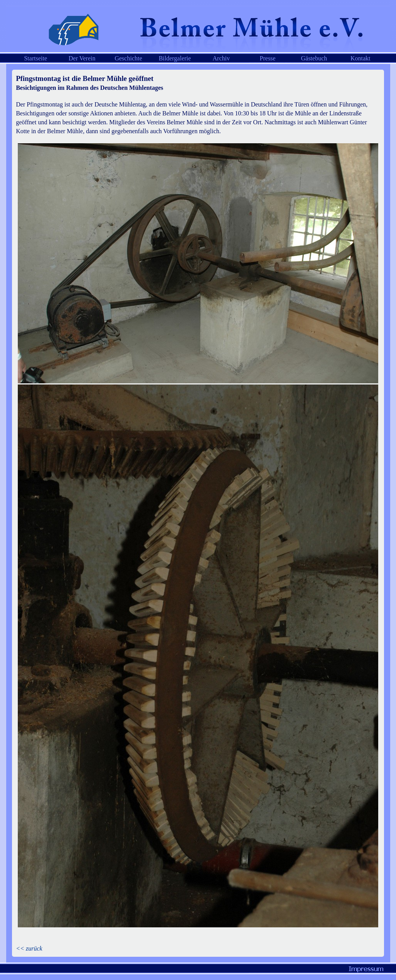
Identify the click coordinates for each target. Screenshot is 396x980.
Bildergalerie (175, 58)
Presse (268, 58)
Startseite (36, 58)
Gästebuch (314, 58)
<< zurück (29, 948)
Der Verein (82, 58)
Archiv (221, 58)
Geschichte (128, 58)
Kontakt (360, 58)
